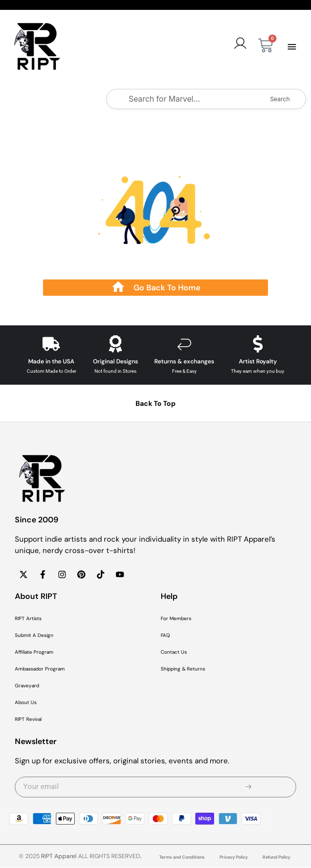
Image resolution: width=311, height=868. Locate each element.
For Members (176, 619)
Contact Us (174, 652)
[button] (292, 47)
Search (280, 99)
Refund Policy (276, 858)
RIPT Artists (28, 619)
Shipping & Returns (183, 669)
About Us (26, 703)
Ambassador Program (40, 669)
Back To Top (155, 404)
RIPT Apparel (59, 857)
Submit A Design (34, 636)
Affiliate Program (34, 652)
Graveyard (27, 686)
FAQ (165, 636)
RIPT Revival (28, 720)
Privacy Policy (234, 858)
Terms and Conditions (182, 858)
